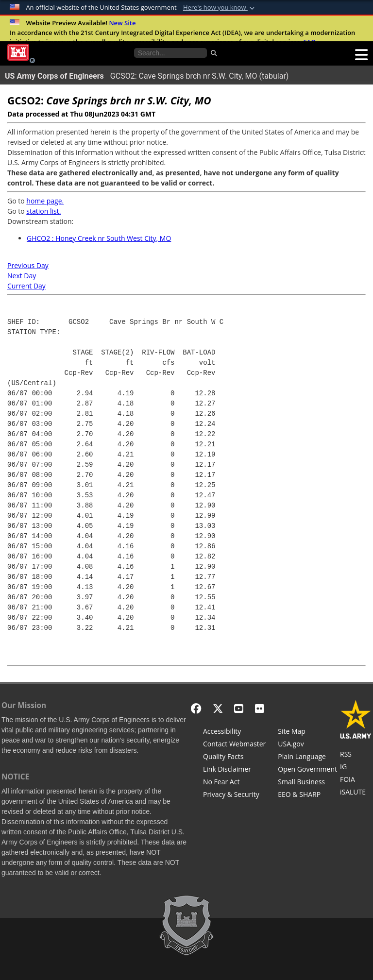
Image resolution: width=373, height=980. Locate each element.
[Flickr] (260, 708)
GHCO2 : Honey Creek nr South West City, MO (99, 238)
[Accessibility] (234, 732)
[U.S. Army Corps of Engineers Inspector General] (356, 768)
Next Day (22, 276)
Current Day (26, 286)
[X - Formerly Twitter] (218, 708)
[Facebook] (196, 708)
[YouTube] (239, 708)
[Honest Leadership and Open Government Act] (307, 770)
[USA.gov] (307, 745)
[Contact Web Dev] (234, 745)
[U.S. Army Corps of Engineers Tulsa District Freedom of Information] (356, 780)
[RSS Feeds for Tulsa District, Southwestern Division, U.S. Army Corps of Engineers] (356, 755)
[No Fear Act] (234, 783)
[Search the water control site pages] (170, 53)
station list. (43, 211)
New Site (122, 23)
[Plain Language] (307, 758)
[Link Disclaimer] (234, 770)
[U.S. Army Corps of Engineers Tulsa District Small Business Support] (307, 783)
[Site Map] (307, 732)
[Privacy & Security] (234, 795)
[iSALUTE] (356, 793)
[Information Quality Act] (234, 758)
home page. (45, 201)
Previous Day (28, 265)
